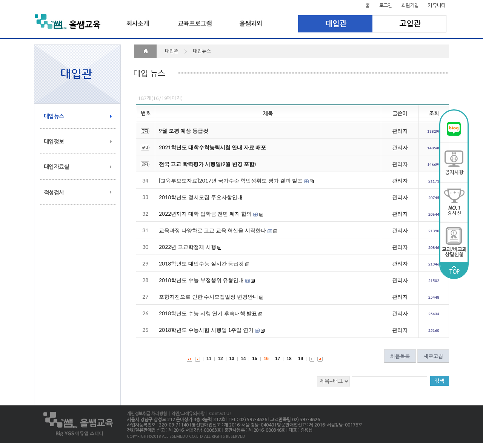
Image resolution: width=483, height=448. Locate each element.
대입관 (335, 24)
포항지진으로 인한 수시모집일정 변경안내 (208, 297)
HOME (145, 51)
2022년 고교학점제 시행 (188, 247)
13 (232, 359)
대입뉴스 (54, 116)
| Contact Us (218, 414)
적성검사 (54, 193)
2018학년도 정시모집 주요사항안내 (201, 197)
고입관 (410, 24)
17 (278, 359)
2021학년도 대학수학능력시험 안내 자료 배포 (212, 147)
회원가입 (410, 5)
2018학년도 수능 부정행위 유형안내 (201, 280)
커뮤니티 (437, 5)
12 (220, 359)
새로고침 (433, 356)
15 (255, 359)
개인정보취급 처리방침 (147, 414)
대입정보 (54, 142)
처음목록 (400, 356)
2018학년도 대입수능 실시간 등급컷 (201, 263)
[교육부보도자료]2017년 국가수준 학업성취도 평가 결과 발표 (231, 180)
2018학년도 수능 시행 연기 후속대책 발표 (208, 313)
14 (243, 359)
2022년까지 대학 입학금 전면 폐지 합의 (205, 214)
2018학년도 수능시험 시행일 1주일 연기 (206, 330)
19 (301, 359)
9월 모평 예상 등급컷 (184, 131)
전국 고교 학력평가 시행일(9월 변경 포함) (207, 164)
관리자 (400, 131)
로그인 (386, 5)
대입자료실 (56, 167)
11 (209, 359)
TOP (454, 270)
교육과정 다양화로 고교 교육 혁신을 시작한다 (212, 230)
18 (289, 359)
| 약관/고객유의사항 (186, 414)
